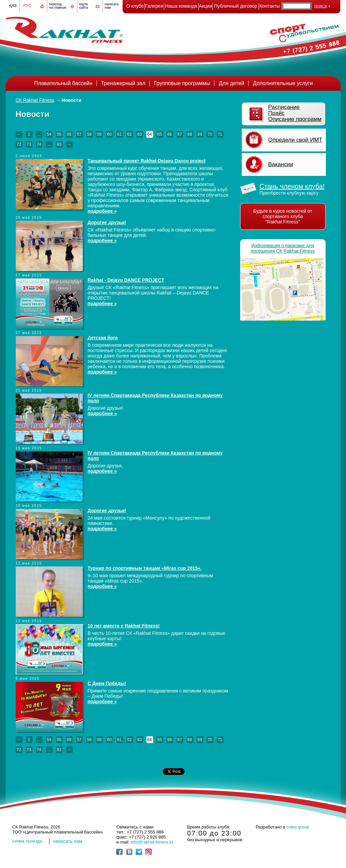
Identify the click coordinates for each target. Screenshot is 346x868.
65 (160, 134)
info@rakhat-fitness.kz (152, 842)
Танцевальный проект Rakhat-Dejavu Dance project (147, 161)
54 (49, 134)
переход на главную (58, 6)
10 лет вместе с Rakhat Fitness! (124, 626)
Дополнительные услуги (283, 83)
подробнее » (102, 211)
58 (89, 134)
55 (59, 134)
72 (19, 144)
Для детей (231, 83)
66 (170, 134)
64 (150, 134)
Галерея (154, 6)
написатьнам (112, 6)
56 (69, 134)
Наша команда (181, 6)
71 (220, 134)
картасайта (84, 6)
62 (129, 134)
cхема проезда (27, 841)
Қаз (13, 6)
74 (39, 144)
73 (29, 144)
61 (119, 134)
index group (298, 827)
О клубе (135, 6)
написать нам (68, 841)
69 (200, 134)
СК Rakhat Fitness (35, 100)
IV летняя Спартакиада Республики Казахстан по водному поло (155, 398)
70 (210, 134)
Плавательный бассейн (63, 83)
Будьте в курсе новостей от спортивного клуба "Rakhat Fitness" (283, 216)
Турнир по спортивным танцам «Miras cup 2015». (145, 568)
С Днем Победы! (107, 683)
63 (140, 134)
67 (180, 134)
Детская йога (103, 338)
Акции (205, 6)
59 (99, 134)
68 (190, 134)
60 (109, 134)
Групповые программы (182, 83)
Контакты (270, 6)
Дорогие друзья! (107, 222)
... (39, 134)
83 (59, 144)
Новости (72, 100)
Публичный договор (236, 6)
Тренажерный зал (123, 83)
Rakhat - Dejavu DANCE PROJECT (126, 280)
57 (79, 134)
